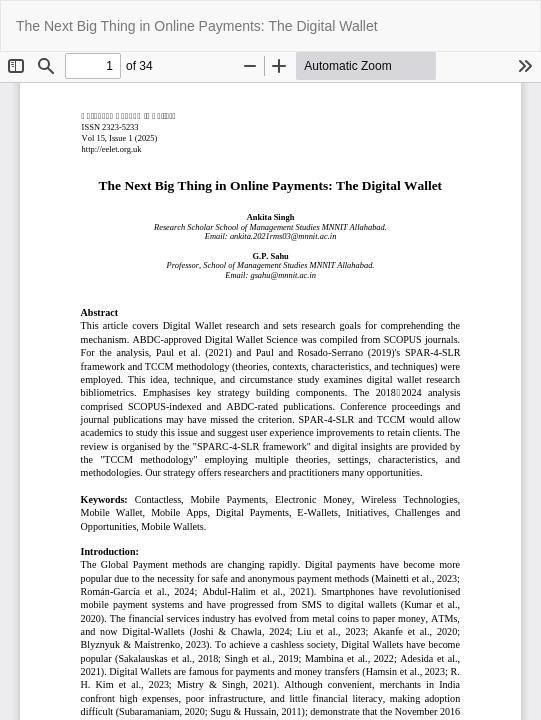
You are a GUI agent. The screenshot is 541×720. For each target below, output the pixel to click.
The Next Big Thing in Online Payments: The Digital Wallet (197, 26)
